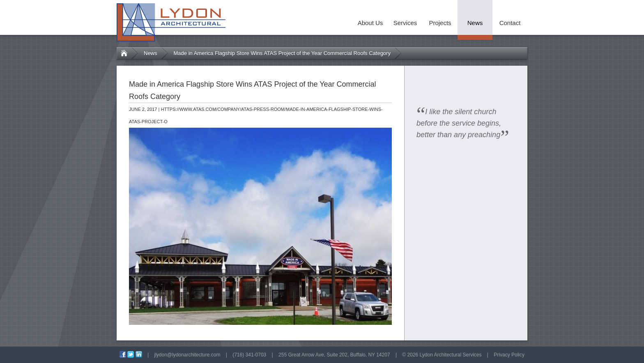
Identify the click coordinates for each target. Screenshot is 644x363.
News (475, 23)
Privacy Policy (509, 355)
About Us (370, 23)
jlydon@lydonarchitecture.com (187, 355)
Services (405, 23)
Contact (510, 23)
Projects (440, 23)
